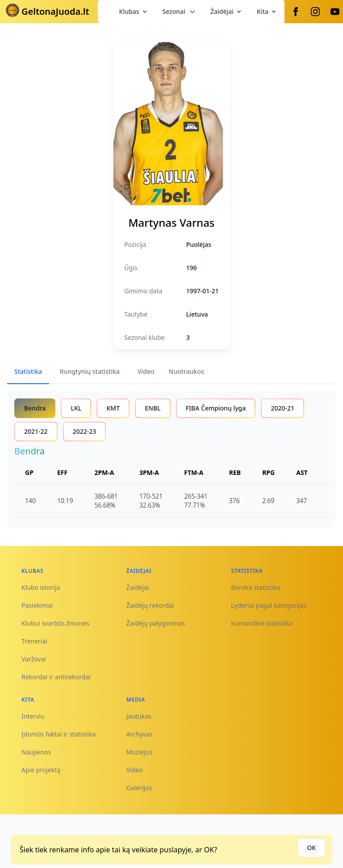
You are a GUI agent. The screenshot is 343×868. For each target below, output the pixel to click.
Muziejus (139, 752)
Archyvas (140, 734)
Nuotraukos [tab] (186, 371)
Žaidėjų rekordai (150, 605)
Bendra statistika (255, 587)
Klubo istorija (41, 587)
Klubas (134, 11)
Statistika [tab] (28, 371)
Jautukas (139, 716)
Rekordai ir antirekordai (56, 677)
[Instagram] (315, 12)
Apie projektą (41, 770)
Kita (267, 11)
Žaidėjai (226, 11)
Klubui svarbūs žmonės (55, 623)
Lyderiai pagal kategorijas (269, 605)
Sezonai (179, 11)
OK (311, 848)
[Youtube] (335, 12)
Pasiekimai (37, 605)
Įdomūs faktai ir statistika (59, 734)
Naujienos (36, 752)
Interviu (33, 716)
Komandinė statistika (262, 623)
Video (135, 770)
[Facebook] (296, 12)
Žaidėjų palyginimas (156, 623)
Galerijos (139, 788)
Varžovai (34, 659)
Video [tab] (146, 371)
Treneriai (34, 641)
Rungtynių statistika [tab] (90, 371)
